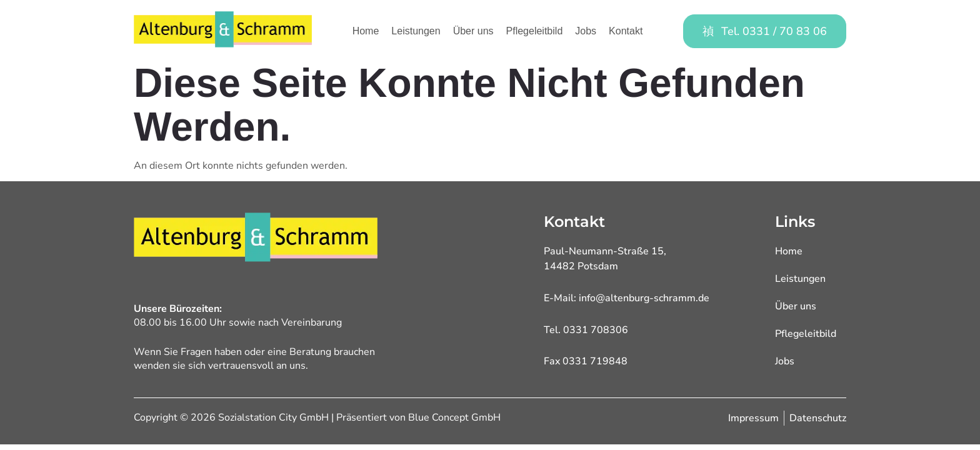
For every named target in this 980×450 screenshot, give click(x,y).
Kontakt (626, 31)
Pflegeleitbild (535, 31)
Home (366, 31)
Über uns (473, 31)
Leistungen (416, 31)
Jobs (586, 31)
